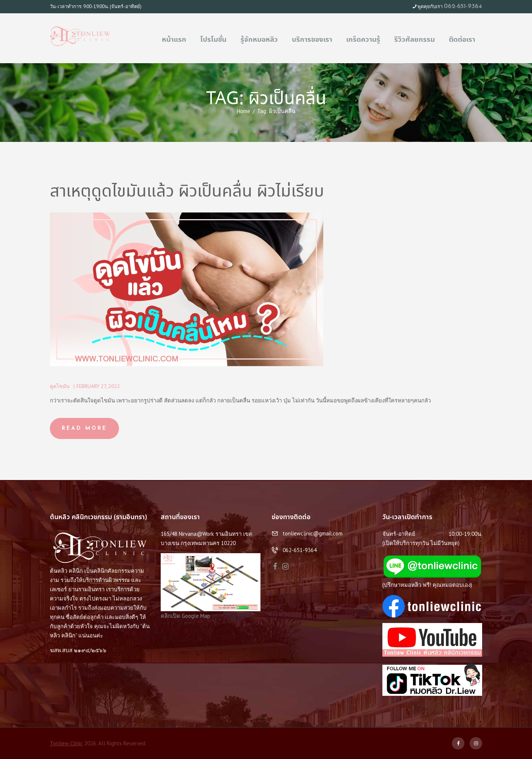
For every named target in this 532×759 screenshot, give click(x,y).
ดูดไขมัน (60, 386)
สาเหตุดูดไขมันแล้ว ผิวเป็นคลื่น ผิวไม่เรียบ (187, 192)
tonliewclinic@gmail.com (313, 533)
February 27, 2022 (98, 386)
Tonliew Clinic (66, 743)
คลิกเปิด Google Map (185, 616)
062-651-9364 (463, 6)
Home (243, 111)
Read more (84, 428)
